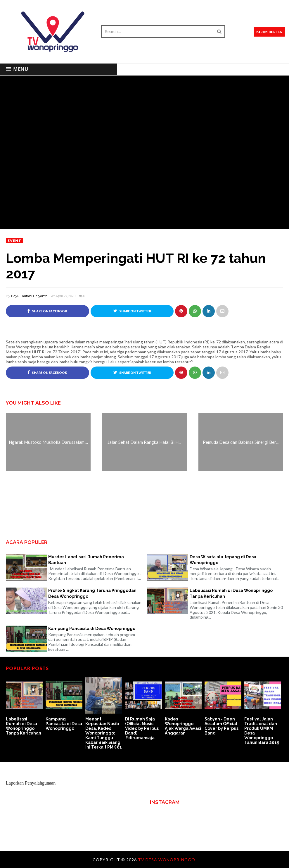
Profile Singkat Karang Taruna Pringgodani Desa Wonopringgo (93, 593)
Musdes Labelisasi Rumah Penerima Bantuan (86, 560)
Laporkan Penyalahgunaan (31, 783)
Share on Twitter (132, 311)
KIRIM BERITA (269, 32)
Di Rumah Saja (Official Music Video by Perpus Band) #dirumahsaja (142, 728)
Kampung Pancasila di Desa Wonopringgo (92, 629)
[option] (26, 706)
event (14, 240)
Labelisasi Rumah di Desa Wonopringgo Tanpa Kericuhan (231, 593)
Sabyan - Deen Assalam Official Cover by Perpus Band (221, 726)
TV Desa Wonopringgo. (167, 860)
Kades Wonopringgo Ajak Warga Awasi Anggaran (183, 726)
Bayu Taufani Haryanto (29, 296)
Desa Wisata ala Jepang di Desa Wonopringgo (223, 560)
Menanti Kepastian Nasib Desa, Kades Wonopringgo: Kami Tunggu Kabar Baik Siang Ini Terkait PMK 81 (104, 733)
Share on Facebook (47, 311)
